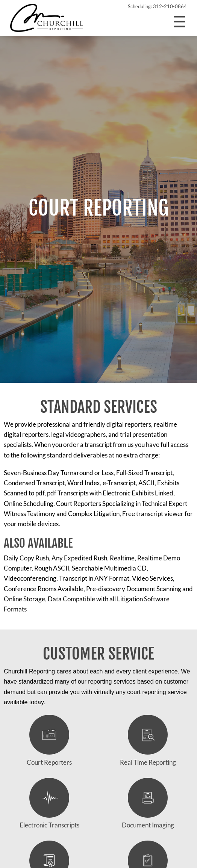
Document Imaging (148, 804)
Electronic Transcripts (49, 804)
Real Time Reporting (148, 740)
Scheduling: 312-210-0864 (157, 6)
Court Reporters (49, 740)
